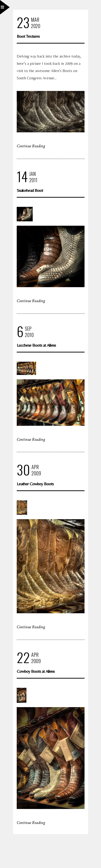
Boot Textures (28, 36)
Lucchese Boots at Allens (36, 345)
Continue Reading (31, 146)
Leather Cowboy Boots (35, 484)
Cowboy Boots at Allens (36, 671)
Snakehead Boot (30, 190)
